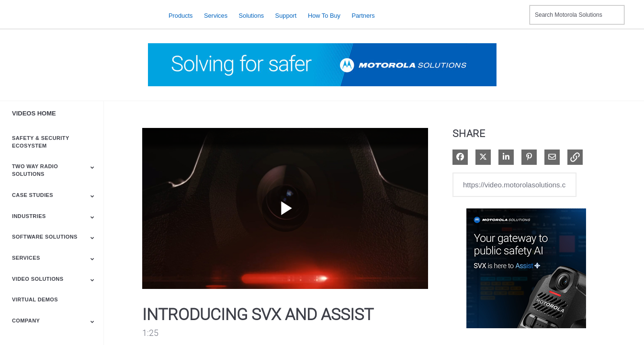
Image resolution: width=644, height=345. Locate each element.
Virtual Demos (35, 299)
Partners (363, 15)
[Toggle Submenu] (92, 167)
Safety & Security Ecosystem (40, 142)
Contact (518, 9)
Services (216, 15)
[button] (575, 157)
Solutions (252, 15)
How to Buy (324, 15)
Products (181, 15)
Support (286, 15)
